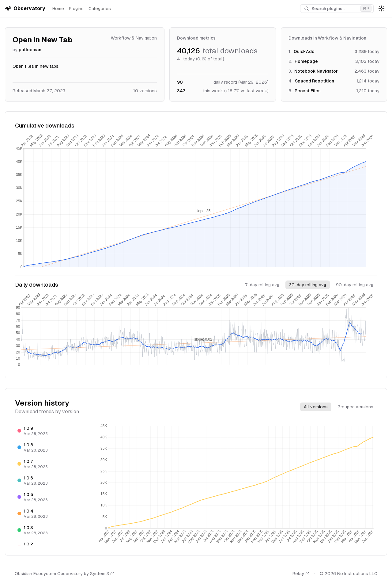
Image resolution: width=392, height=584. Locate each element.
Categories (100, 9)
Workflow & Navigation (134, 38)
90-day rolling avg (355, 285)
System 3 (102, 574)
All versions (316, 407)
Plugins (76, 9)
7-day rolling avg (262, 285)
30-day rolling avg (308, 285)
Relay (301, 574)
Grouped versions (355, 407)
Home (58, 9)
